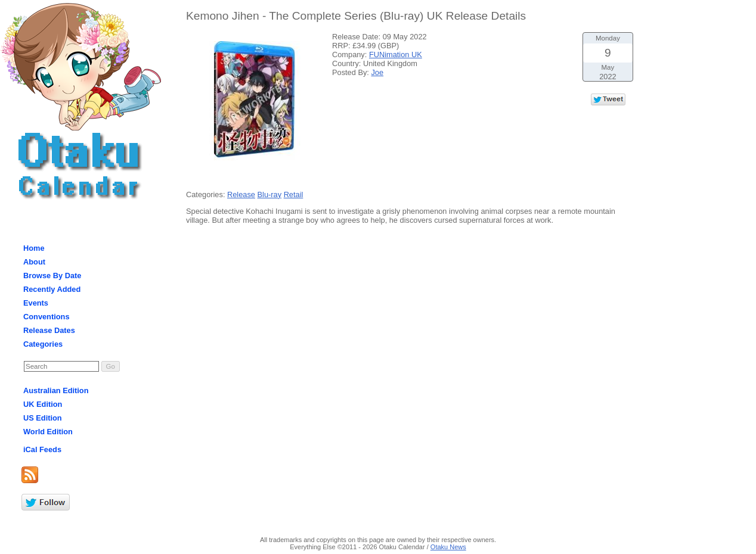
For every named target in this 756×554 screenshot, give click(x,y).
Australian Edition (56, 390)
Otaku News (448, 547)
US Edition (43, 418)
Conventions (47, 317)
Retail (294, 194)
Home (34, 248)
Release (241, 194)
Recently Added (52, 289)
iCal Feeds (42, 449)
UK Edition (43, 404)
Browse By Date (52, 276)
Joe (377, 72)
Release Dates (49, 330)
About (34, 262)
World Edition (48, 432)
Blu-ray (270, 194)
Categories (43, 344)
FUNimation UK (396, 55)
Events (36, 303)
